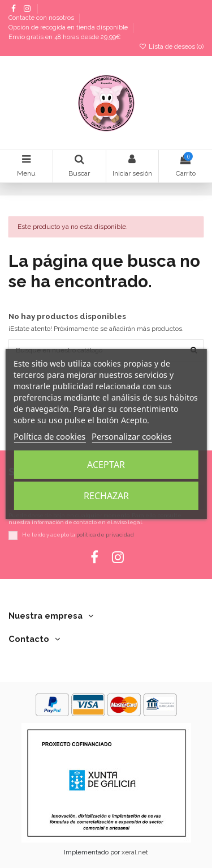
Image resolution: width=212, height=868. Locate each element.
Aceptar (106, 465)
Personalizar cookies (131, 436)
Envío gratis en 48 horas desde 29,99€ (64, 37)
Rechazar (106, 496)
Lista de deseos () (171, 47)
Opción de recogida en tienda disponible (69, 28)
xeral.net (135, 852)
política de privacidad (105, 535)
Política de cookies (49, 436)
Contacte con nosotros (42, 18)
